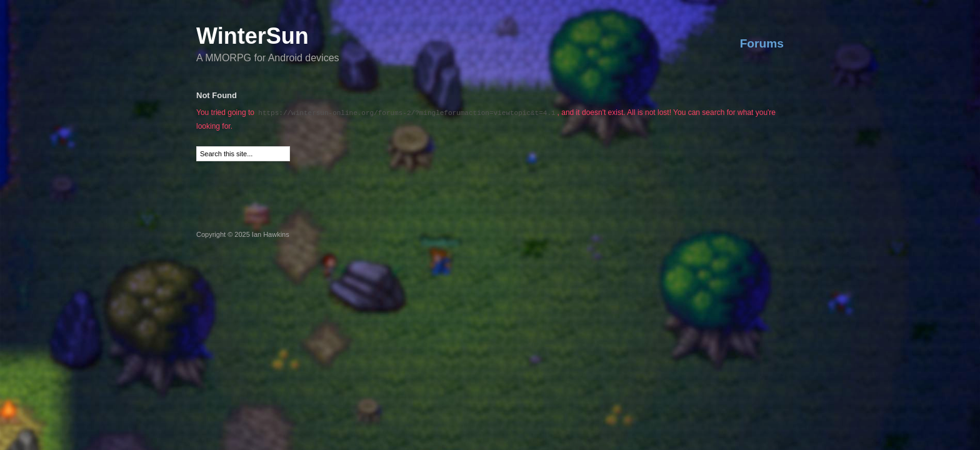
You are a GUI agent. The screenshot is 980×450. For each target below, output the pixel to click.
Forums (762, 43)
